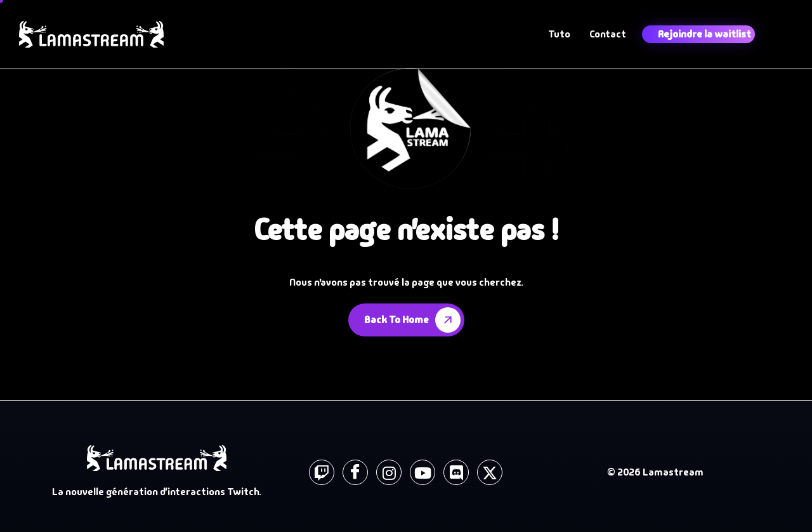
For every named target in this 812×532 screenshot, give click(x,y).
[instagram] (389, 472)
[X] (490, 472)
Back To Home (414, 320)
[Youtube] (422, 472)
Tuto (559, 34)
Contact (608, 34)
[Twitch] (322, 472)
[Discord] (456, 472)
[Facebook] (355, 472)
